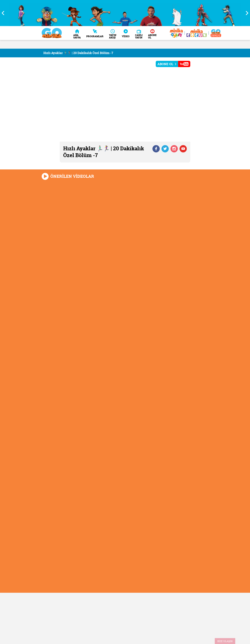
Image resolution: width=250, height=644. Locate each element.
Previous (4, 13)
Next (246, 13)
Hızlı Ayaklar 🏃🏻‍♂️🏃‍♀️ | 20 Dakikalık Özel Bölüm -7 (78, 53)
